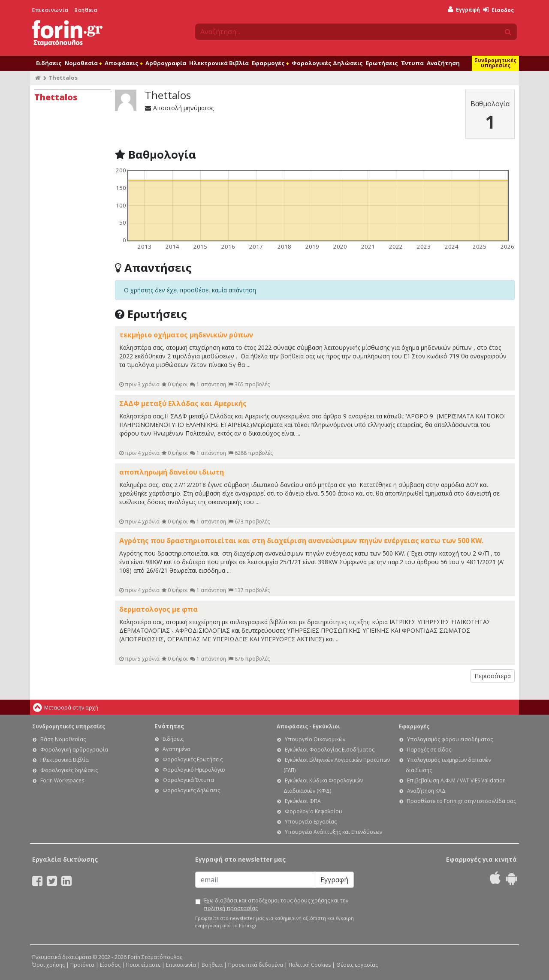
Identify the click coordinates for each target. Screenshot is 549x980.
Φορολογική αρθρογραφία (74, 750)
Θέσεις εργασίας (357, 965)
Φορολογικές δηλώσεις (69, 770)
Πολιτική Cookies (310, 965)
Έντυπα (412, 63)
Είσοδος (498, 10)
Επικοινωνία (50, 10)
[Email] (255, 880)
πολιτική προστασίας (231, 908)
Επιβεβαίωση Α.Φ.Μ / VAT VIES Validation (456, 780)
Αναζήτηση (443, 63)
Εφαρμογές (270, 63)
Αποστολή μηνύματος (179, 108)
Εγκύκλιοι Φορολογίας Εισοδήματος (330, 750)
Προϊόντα (82, 965)
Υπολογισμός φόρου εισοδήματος (450, 739)
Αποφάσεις (124, 63)
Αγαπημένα (176, 749)
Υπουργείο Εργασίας (311, 822)
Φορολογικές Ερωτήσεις (193, 759)
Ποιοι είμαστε (143, 965)
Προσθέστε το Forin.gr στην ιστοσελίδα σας (462, 801)
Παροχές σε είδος (429, 750)
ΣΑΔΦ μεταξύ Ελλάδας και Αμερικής (183, 403)
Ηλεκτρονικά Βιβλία (219, 63)
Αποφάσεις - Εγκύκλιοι (308, 726)
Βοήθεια (86, 10)
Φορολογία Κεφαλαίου (314, 811)
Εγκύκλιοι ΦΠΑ (303, 801)
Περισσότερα (493, 676)
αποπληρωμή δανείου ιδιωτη (172, 472)
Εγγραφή (464, 10)
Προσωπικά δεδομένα (256, 965)
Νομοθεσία (83, 63)
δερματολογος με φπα (158, 609)
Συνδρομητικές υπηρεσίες (495, 63)
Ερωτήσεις (382, 63)
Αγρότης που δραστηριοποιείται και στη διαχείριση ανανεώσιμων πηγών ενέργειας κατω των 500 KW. (301, 541)
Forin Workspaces (62, 780)
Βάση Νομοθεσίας (63, 739)
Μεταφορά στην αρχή (71, 708)
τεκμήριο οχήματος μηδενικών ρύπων (186, 335)
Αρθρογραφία (166, 63)
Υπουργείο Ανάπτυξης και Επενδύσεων (333, 832)
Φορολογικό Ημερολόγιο (194, 770)
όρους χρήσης (312, 900)
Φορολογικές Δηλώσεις (327, 63)
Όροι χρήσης (48, 965)
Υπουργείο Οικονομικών (315, 739)
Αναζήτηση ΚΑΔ (426, 791)
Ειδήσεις (49, 63)
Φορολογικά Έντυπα (188, 780)
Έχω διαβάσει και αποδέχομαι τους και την (276, 904)
